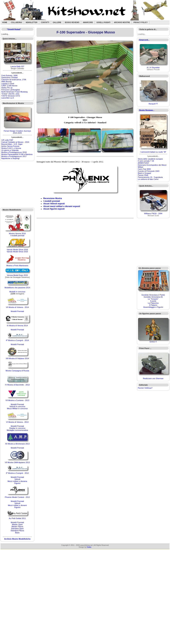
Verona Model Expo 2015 (17, 275)
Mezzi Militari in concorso (17, 408)
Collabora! (16, 22)
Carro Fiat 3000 (144, 169)
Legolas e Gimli (8, 84)
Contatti (45, 22)
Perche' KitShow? (145, 388)
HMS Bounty (7, 82)
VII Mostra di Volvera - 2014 (17, 307)
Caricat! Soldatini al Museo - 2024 (15, 142)
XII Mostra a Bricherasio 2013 (17, 444)
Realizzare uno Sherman (153, 378)
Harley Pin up (7, 88)
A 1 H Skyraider (153, 67)
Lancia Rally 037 (17, 66)
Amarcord (88, 22)
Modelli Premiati (17, 311)
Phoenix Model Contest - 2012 (17, 497)
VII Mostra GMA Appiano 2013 (17, 462)
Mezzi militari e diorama (17, 481)
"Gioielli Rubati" (14, 29)
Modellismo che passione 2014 (17, 288)
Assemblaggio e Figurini (153, 307)
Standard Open (17, 529)
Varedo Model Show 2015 (17, 252)
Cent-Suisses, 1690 (9, 75)
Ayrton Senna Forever (10, 146)
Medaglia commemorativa (17, 430)
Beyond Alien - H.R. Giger (12, 144)
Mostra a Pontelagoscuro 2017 (14, 156)
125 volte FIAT (7, 140)
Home (5, 22)
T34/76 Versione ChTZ (11, 96)
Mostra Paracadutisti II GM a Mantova (17, 154)
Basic (17, 533)
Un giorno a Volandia (10, 150)
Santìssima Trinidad (10, 77)
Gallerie (57, 22)
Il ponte (153, 301)
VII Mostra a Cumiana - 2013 (17, 400)
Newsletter (32, 22)
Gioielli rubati (104, 22)
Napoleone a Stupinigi (10, 158)
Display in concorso (17, 428)
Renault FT (153, 104)
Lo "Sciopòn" (153, 299)
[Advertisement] (17, 184)
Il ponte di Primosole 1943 (149, 171)
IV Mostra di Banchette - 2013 (17, 385)
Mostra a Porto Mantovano (17, 266)
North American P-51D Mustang (14, 92)
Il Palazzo (153, 305)
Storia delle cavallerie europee (150, 159)
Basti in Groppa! (145, 173)
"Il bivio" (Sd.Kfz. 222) (10, 94)
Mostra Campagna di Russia (17, 371)
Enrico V (153, 342)
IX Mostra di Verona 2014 (17, 326)
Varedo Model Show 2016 (17, 250)
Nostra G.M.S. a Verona (11, 148)
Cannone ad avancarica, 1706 (14, 80)
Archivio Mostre (122, 22)
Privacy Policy (141, 22)
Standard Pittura (17, 531)
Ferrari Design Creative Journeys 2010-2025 (17, 132)
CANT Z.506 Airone (9, 86)
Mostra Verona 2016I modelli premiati (17, 235)
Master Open (17, 524)
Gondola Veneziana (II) (153, 297)
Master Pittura (17, 526)
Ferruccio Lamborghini (11, 90)
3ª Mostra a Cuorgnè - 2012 (17, 473)
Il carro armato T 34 (146, 161)
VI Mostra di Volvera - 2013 (17, 422)
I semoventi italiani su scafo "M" (153, 152)
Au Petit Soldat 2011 (17, 518)
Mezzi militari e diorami (17, 505)
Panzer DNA (143, 175)
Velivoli (17, 479)
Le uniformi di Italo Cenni (148, 179)
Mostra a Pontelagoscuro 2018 (14, 152)
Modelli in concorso (17, 292)
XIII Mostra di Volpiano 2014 (17, 358)
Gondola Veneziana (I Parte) (153, 295)
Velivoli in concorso (17, 406)
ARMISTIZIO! (143, 163)
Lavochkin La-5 (8, 98)
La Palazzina (153, 303)
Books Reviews (72, 22)
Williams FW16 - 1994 (153, 213)
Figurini (17, 483)
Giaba (89, 547)
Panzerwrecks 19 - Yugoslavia (150, 177)
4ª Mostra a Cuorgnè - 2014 (17, 340)
